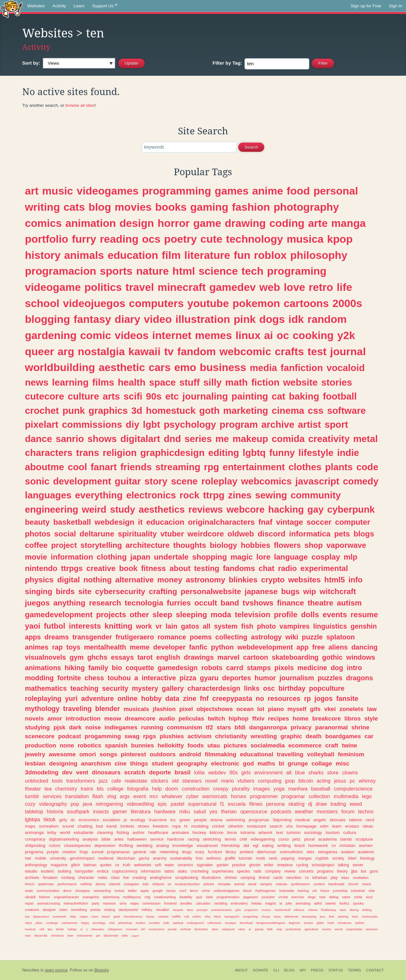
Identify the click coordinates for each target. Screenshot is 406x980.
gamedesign (178, 668)
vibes (28, 923)
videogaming (263, 839)
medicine (312, 668)
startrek (115, 884)
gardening (51, 335)
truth (127, 865)
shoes (143, 826)
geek (117, 916)
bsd (100, 826)
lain (171, 626)
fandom (197, 351)
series (198, 439)
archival (186, 929)
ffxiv (258, 718)
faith (270, 929)
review (290, 871)
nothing (98, 580)
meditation (361, 878)
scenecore (39, 736)
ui (81, 929)
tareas (150, 916)
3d (137, 410)
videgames (115, 929)
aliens (338, 647)
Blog (289, 970)
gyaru (209, 678)
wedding (144, 845)
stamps (259, 668)
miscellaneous (133, 916)
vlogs (312, 897)
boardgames (343, 736)
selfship (86, 884)
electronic (225, 763)
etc (172, 396)
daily (73, 916)
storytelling (101, 545)
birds (65, 591)
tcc (173, 820)
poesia (95, 910)
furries (179, 603)
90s (154, 396)
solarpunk (228, 929)
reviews (206, 509)
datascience (41, 916)
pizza (188, 678)
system (226, 626)
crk (315, 891)
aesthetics (162, 509)
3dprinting (282, 820)
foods (196, 745)
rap (57, 647)
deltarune (97, 534)
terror (194, 891)
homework (318, 845)
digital (69, 580)
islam (63, 910)
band (230, 603)
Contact (375, 970)
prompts (202, 910)
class (115, 878)
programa (34, 852)
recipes (278, 718)
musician (131, 929)
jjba (354, 871)
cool (77, 467)
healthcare (158, 833)
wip (310, 591)
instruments (85, 935)
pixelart (42, 424)
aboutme (44, 467)
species (243, 871)
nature (152, 271)
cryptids (322, 858)
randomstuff (282, 910)
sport (336, 424)
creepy (221, 789)
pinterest (134, 754)
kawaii (144, 351)
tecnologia (144, 603)
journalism (297, 678)
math (236, 382)
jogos (324, 698)
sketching (212, 839)
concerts (306, 871)
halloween (137, 839)
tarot (145, 657)
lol (261, 709)
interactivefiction (76, 903)
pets (342, 534)
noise (93, 727)
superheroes (223, 871)
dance (38, 439)
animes (36, 647)
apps (33, 637)
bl (282, 763)
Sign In (396, 6)
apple (145, 891)
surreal (98, 852)
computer (353, 522)
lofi (143, 929)
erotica (103, 871)
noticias (282, 884)
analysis (90, 839)
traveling (77, 709)
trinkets (127, 826)
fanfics (344, 903)
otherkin (236, 826)
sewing (271, 495)
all (206, 626)
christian (347, 845)
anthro (197, 916)
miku (185, 811)
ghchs (97, 657)
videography (53, 804)
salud (200, 811)
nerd (370, 820)
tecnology (99, 923)
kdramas (320, 878)
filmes (256, 804)
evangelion (91, 897)
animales (180, 833)
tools (57, 781)
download (246, 923)
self (42, 929)
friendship (231, 845)
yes (213, 811)
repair (29, 903)
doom (172, 789)
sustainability (181, 858)
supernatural (202, 804)
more (95, 916)
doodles (186, 903)
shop (314, 545)
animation (91, 223)
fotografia (138, 789)
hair (28, 858)
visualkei (162, 910)
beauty (37, 522)
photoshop (125, 923)
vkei (330, 709)
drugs (187, 852)
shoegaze (83, 891)
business (223, 367)
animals (84, 255)
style (371, 718)
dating (334, 897)
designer (49, 910)
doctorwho (201, 929)
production (40, 745)
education (133, 255)
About (242, 970)
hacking (286, 509)
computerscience (353, 789)
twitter (132, 891)
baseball (321, 789)
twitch (216, 718)
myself (297, 709)
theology (367, 858)
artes (119, 839)
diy (132, 424)
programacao (118, 852)
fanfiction (302, 368)
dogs (272, 319)
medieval (106, 858)
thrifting (126, 845)
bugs (290, 591)
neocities (294, 878)
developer (169, 647)
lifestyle (316, 453)
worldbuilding (60, 367)
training (303, 891)
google (158, 891)
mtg (147, 897)
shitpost (158, 884)
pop (75, 804)
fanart (104, 467)
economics (89, 820)
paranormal (332, 727)
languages (48, 495)
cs (307, 878)
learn (337, 826)
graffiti (230, 858)
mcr (154, 796)
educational (256, 754)
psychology (190, 424)
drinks (60, 929)
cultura (350, 833)
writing (42, 207)
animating (303, 903)
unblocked (36, 781)
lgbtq (254, 453)
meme (140, 647)
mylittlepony (132, 897)
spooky (358, 903)
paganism (250, 897)
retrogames (327, 852)
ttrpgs (72, 568)
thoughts (190, 545)
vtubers (246, 781)
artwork (265, 833)
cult (187, 916)
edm (324, 826)
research (105, 603)
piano (276, 709)
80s (233, 772)
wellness (214, 858)
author (139, 833)
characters (49, 453)
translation (77, 796)
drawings (199, 657)
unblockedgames (226, 891)
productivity (293, 929)
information (72, 557)
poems (201, 637)
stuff (189, 382)
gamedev (232, 287)
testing (207, 568)
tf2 (210, 727)
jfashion (164, 709)
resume (364, 615)
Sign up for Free (366, 6)
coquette (140, 668)
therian (229, 811)
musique (231, 923)
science (218, 271)
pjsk (59, 727)
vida (371, 891)
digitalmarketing (64, 839)
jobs (238, 910)
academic (366, 852)
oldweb (241, 534)
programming (177, 191)
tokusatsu (98, 929)
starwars (192, 781)
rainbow (163, 916)
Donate (260, 970)
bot (363, 871)
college (115, 789)
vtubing (110, 910)
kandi (112, 826)
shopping (210, 557)
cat (279, 396)
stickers (159, 781)
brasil (182, 772)
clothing (112, 557)
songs (108, 754)
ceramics (185, 865)
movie (36, 557)
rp (307, 698)
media (263, 368)
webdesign (115, 522)
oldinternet (291, 916)
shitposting (35, 845)
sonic (37, 481)
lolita (199, 772)
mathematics (46, 688)
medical (302, 820)
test (317, 351)
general (140, 852)
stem (215, 929)
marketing (246, 410)
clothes (305, 467)
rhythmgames (265, 891)
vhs (289, 826)
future (325, 891)
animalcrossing (49, 903)
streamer (372, 929)
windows (361, 657)
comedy (361, 481)
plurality (241, 789)
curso (284, 839)
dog (337, 668)
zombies (154, 923)
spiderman (46, 884)
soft (158, 865)
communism (184, 727)
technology (254, 239)
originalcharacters (221, 522)
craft (332, 745)
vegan (84, 916)
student (162, 763)
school (42, 303)
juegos (37, 603)
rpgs (150, 736)
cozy (30, 804)
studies (141, 923)
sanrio (70, 439)
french (29, 884)
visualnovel (207, 845)
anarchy (160, 858)
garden (223, 865)
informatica (310, 534)
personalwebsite (211, 591)
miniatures (344, 923)
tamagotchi (232, 916)
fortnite (69, 678)
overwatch (59, 916)
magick (271, 903)
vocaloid (345, 368)
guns (374, 871)
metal (365, 439)
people (200, 820)
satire (346, 897)
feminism (351, 754)
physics (39, 580)
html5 (334, 580)
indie (348, 453)
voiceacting (102, 891)
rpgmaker (205, 865)
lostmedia (287, 891)
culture (83, 396)
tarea (277, 916)
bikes (345, 878)
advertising (111, 897)
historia (55, 811)
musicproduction (187, 884)
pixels (284, 668)
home (300, 718)
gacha (144, 858)
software (346, 410)
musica (305, 239)
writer (269, 865)
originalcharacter (66, 897)
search (276, 826)
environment (268, 772)
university (58, 858)
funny (282, 453)
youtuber (268, 897)
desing (354, 910)
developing (309, 916)
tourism (332, 833)
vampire (266, 884)
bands (346, 839)
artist (309, 424)
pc (352, 781)
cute (211, 239)
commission (151, 903)
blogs (364, 534)
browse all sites (80, 105)
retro (321, 287)
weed (356, 804)
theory (342, 871)
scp (27, 916)
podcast (69, 736)
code (367, 467)
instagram (131, 884)
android (190, 754)
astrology (266, 637)
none (67, 745)
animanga (34, 833)
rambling (221, 903)
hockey (199, 833)
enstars (352, 826)
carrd (235, 668)
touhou (119, 678)
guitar (128, 481)
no (260, 698)
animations (43, 668)
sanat (252, 884)
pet (98, 935)
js (126, 820)
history (43, 255)
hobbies (255, 545)
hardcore (176, 839)
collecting (231, 637)
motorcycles (370, 916)
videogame (53, 287)
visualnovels (45, 657)
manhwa (298, 789)
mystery (145, 688)
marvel (228, 657)
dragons (360, 678)
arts (111, 396)
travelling (290, 754)
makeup (250, 439)
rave (28, 935)
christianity (231, 736)
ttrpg (214, 495)
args (125, 796)
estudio (31, 871)
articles (209, 884)
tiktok (49, 819)
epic (162, 804)
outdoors (163, 754)
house (171, 891)
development (82, 481)
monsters (327, 811)
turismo (293, 833)
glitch (75, 865)
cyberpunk (351, 509)
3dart (352, 858)
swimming (236, 820)
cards (278, 878)
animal (239, 884)
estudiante (83, 833)
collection (319, 796)
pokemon (256, 303)
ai (268, 335)
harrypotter (84, 871)
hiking (75, 668)
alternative (134, 580)
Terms (354, 970)
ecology (138, 820)
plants (339, 467)
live (126, 878)
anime (268, 191)
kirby (52, 833)
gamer (120, 811)
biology (223, 545)
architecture (148, 545)
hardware (165, 811)
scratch (135, 772)
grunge (298, 763)
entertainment (254, 467)
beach (106, 916)
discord (272, 534)
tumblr (32, 796)
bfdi (240, 727)
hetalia (257, 903)
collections (214, 923)
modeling (200, 826)
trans (88, 453)
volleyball (321, 754)
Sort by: (31, 63)
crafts (289, 351)
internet (172, 335)
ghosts (255, 865)
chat (266, 568)
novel (211, 781)
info (355, 580)
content (319, 884)
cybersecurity (120, 591)
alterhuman (267, 852)
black (218, 916)
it (140, 522)
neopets (178, 910)
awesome (62, 754)
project (64, 545)
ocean (245, 709)
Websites (36, 6)
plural (309, 839)
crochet (42, 410)
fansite (347, 698)
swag (132, 736)
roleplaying (43, 698)
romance (172, 637)
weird (94, 509)
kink (332, 916)
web (270, 287)
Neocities (31, 970)
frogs (84, 852)
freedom (161, 826)
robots (212, 668)
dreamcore (140, 718)
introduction (83, 718)
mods (260, 858)
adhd (318, 903)
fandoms (239, 568)
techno (366, 811)
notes (102, 878)
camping (248, 878)
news (36, 382)
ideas (368, 826)
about (180, 568)
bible (106, 839)
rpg (212, 467)
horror (174, 223)
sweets (331, 903)
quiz (199, 897)
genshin (364, 626)
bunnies (142, 745)
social (65, 534)
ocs (151, 239)
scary (200, 852)
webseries (143, 865)
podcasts (281, 811)
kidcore (217, 833)
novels (34, 718)
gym (76, 657)
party (95, 903)
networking (169, 852)
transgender (92, 637)
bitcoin (306, 781)
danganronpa (268, 727)
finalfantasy (329, 910)
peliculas (191, 718)
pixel (186, 709)
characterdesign (214, 688)
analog (163, 845)
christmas (57, 935)
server (358, 865)
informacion (151, 871)
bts (100, 789)
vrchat (283, 897)
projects (111, 615)
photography (306, 207)
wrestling (264, 736)
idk (296, 319)
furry (84, 239)
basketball (72, 522)
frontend (170, 903)
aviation (348, 852)
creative (101, 568)
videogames (108, 191)
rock (190, 495)
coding (287, 223)
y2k (346, 335)
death (314, 736)
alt (289, 772)
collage (322, 763)
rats (153, 852)
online (128, 698)
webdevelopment (265, 647)
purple (53, 852)
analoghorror (161, 878)
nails (257, 871)
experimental (324, 568)
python (222, 647)
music (58, 191)
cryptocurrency (125, 871)
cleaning (105, 833)
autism (349, 603)
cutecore (44, 396)
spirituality (137, 534)
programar (293, 796)
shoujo (266, 916)
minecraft (182, 287)
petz (297, 839)
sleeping (191, 615)
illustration (203, 319)
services (52, 796)
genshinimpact (82, 858)
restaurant (256, 826)
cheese (313, 910)
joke (289, 903)
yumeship (340, 891)
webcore (246, 509)
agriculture (311, 929)
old (175, 781)
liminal (264, 878)
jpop (290, 781)
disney (100, 884)
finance (290, 603)
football (340, 396)
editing (223, 453)
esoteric (48, 871)
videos (132, 335)
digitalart (140, 439)
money (170, 580)
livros (232, 833)
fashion (251, 207)
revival (119, 891)
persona (275, 804)
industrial (358, 891)
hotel (331, 923)
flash (98, 796)
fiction (265, 382)
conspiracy (35, 839)
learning (70, 382)
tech (252, 271)
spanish (116, 745)
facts (190, 910)
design (137, 223)
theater (33, 789)
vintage (289, 522)
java (88, 804)
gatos (190, 626)
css (316, 410)
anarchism (96, 763)
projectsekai (354, 929)
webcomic (245, 351)
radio (287, 568)
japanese (261, 591)
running (152, 727)
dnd (172, 439)
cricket (218, 826)
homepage (306, 826)
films (103, 382)
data (172, 698)
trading (338, 804)
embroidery (239, 903)
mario (227, 781)
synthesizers (300, 884)
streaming (178, 467)
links (252, 688)
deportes (236, 678)
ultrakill (30, 897)
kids (146, 884)
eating (268, 845)
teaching (85, 688)
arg (66, 351)
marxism (110, 903)
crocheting (200, 871)
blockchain (126, 858)
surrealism (49, 826)
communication (48, 891)
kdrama (248, 833)
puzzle (312, 637)
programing (297, 271)
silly (213, 382)
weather (304, 811)
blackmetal (111, 935)
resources (284, 698)
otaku (182, 871)
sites (310, 852)
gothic (333, 657)
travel (140, 287)
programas (259, 820)
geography (192, 763)
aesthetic (122, 367)
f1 (222, 804)
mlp (351, 557)
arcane (308, 923)
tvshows (258, 603)
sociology (313, 833)
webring (343, 916)
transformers (81, 781)
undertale (171, 557)
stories (337, 382)
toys (73, 647)
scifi (133, 396)
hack (355, 916)
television (252, 615)
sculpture (364, 839)
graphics (108, 410)
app (303, 647)
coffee (36, 545)
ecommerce (305, 745)
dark (75, 727)
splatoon (341, 637)
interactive (159, 678)
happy (85, 923)
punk (74, 410)
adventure (98, 698)
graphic (291, 736)
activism (200, 736)
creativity (329, 439)
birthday (292, 688)
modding (39, 678)
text (279, 833)
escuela (237, 804)
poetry (180, 239)
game (207, 223)
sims (123, 903)
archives (32, 878)
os (170, 884)
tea (48, 789)
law (372, 709)
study (123, 509)
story (156, 481)
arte (318, 223)
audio (167, 718)
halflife (176, 916)
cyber (193, 796)
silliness (299, 910)
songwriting (250, 916)
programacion (60, 271)
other (139, 615)
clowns (350, 772)
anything (69, 603)
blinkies (243, 580)
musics (266, 910)
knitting (119, 626)
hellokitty (171, 745)
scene (184, 481)
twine (350, 745)
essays (122, 657)
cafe (116, 781)
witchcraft (338, 591)
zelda (358, 897)
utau (214, 745)
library (231, 852)
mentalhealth (105, 647)
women (366, 845)
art (32, 191)
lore (263, 557)
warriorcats (215, 796)
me (222, 439)
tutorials (246, 858)
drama (216, 820)
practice (239, 865)
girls (246, 772)
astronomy (206, 580)
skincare (337, 820)
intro (354, 668)
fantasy (92, 319)
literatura (141, 811)
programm (251, 910)
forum (348, 811)
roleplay (219, 481)
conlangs (52, 923)
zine (190, 698)
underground (195, 923)
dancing (365, 647)
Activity (59, 6)
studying (37, 727)
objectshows (215, 709)
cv (334, 845)
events (335, 615)
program (239, 424)
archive (278, 424)
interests (85, 626)
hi (186, 826)
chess (94, 678)
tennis (230, 839)
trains (87, 789)
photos (38, 534)
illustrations (211, 878)
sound (68, 826)
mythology (42, 709)
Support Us (105, 6)
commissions (92, 424)
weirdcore (206, 534)
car (369, 736)
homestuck (171, 410)
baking (304, 396)
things (139, 763)
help (157, 789)
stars (224, 727)
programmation (228, 897)
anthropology (36, 865)
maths (266, 763)
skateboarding (295, 657)
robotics (90, 745)
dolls (310, 615)
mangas (305, 858)
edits (125, 935)
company (273, 871)
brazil (299, 845)
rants (273, 858)
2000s (347, 303)
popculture (327, 688)
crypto (273, 580)
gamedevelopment (59, 615)
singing (38, 591)
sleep (162, 615)
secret (339, 929)
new (322, 897)
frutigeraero (135, 637)
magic (241, 557)
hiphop (239, 718)
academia (327, 839)
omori (88, 754)
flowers (287, 545)
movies (133, 207)
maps (30, 826)
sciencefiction (291, 852)
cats (74, 207)
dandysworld (128, 910)
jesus (340, 781)
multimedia (346, 796)
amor (55, 718)
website (301, 382)
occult (206, 603)
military (147, 910)
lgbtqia (32, 819)
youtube (208, 303)
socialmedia (268, 745)
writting (284, 845)
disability (186, 897)
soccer (319, 522)
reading (119, 239)
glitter (320, 923)
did (246, 845)
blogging (47, 319)
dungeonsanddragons (271, 923)
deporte (160, 772)
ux (117, 865)
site (85, 591)
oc (283, 335)
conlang (68, 878)
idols (209, 897)
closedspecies (77, 845)
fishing (123, 833)
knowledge (183, 845)
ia (281, 903)
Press (317, 970)
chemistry (66, 789)
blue (300, 772)
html (184, 271)
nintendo (41, 568)
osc (269, 688)
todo (166, 923)
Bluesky (101, 970)
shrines (231, 878)
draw (321, 804)
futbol (54, 626)
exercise (298, 897)
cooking (313, 335)
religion (120, 453)
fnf (204, 698)
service (157, 839)
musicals (136, 709)
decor (67, 891)
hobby (151, 698)
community (316, 495)
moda (221, 615)
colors (55, 845)
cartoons (306, 303)
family (98, 668)
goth (209, 410)
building (65, 871)
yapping (288, 858)
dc (73, 820)
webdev (217, 772)
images (262, 789)
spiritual (178, 923)
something (79, 910)
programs (325, 871)
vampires (295, 626)
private (172, 929)
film (171, 255)
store (333, 772)
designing (63, 763)
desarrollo (41, 935)
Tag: (227, 63)
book (128, 568)
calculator (203, 903)
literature (207, 255)
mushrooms (156, 929)
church (353, 884)
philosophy (319, 255)
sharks (316, 772)
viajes (134, 903)
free (318, 647)
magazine (59, 865)
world (65, 833)
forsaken (50, 878)
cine (121, 763)
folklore (45, 897)
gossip (259, 929)
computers (157, 303)
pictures (235, 745)
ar (250, 929)
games (232, 191)
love (294, 287)
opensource (254, 811)
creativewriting (165, 897)
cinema (288, 410)
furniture (215, 852)
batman (90, 865)
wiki (292, 637)
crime (206, 891)
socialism (112, 820)
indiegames (121, 727)
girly (63, 820)
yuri (71, 698)
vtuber (172, 534)
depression (105, 845)
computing (270, 781)
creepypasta (232, 698)
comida (288, 439)
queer (39, 351)
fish (247, 626)
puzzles (330, 678)
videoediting (140, 804)
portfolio (46, 239)
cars (159, 367)
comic (96, 335)
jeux (322, 916)
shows (102, 439)
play (334, 878)
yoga (279, 789)
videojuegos (94, 303)
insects (101, 811)
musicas (30, 929)
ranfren (360, 923)
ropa (176, 826)
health (131, 382)
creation (69, 852)
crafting (163, 591)
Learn (79, 6)
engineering (51, 509)
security (115, 688)
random (327, 319)
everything (99, 495)
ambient (247, 852)
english (168, 657)
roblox (270, 255)
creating (139, 878)
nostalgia (101, 351)
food (298, 191)
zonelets (351, 709)
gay (315, 509)
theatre (321, 603)
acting (324, 781)
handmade (336, 884)
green (185, 820)
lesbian (35, 763)
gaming (209, 207)
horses (239, 796)
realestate (136, 781)
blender (108, 709)
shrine (360, 727)
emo (185, 367)
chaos (367, 884)
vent (82, 772)
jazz (103, 781)
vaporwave (346, 545)
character (86, 878)
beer (70, 935)
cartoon (255, 657)
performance (67, 884)
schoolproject (323, 865)
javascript (317, 481)
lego (367, 796)
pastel (177, 804)
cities (242, 929)
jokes (39, 923)
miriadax (224, 884)
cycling (302, 865)
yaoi (33, 626)
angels (320, 820)
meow (113, 718)
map (279, 929)
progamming (103, 736)
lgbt (151, 424)
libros (353, 718)
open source (56, 970)
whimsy (367, 781)
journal (348, 351)
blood (247, 891)
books (171, 207)
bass (343, 910)
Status (336, 970)
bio (117, 668)
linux (248, 335)
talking (343, 865)
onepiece (285, 865)
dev (67, 772)
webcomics (266, 481)
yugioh (135, 936)
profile (285, 615)
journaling (205, 396)
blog (100, 207)
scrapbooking (187, 878)
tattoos (356, 820)
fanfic (198, 647)
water (169, 865)
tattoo (169, 871)
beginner (295, 923)
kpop (340, 239)
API (303, 970)
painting (250, 396)
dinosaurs (106, 772)
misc (342, 763)
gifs (315, 709)
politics (103, 287)
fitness (154, 568)
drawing (245, 223)
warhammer (69, 923)
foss (199, 858)
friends (136, 467)
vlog (112, 796)
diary (128, 319)
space (162, 382)
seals (29, 891)
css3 (183, 891)
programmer (264, 796)
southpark (78, 811)
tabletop (34, 811)
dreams (57, 637)
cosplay (326, 557)
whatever (172, 796)
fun (242, 255)
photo (266, 626)
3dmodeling (42, 772)
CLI (276, 970)
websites (304, 580)
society (338, 858)
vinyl (369, 897)
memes (213, 335)
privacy (301, 727)
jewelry (35, 754)
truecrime (158, 820)
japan (140, 557)
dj (310, 804)
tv (169, 351)
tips (50, 929)
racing (194, 839)
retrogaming (109, 804)
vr (159, 626)
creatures (32, 910)
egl (256, 845)
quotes (106, 865)
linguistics (330, 626)
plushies (172, 736)
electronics (151, 495)
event (140, 796)
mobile (41, 858)
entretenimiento (222, 910)
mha (207, 916)
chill (243, 839)
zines (240, 495)
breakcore (326, 718)
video (158, 319)
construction (196, 789)
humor (265, 678)
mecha (326, 929)
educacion (165, 522)
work (144, 626)
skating (296, 804)
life (344, 287)
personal (336, 191)
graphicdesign (172, 453)
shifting (367, 910)
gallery (173, 688)
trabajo (72, 929)
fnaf (265, 522)
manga (348, 223)
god (249, 763)
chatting (85, 826)
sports (116, 271)
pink (245, 319)
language (291, 557)
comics (43, 223)
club (112, 923)
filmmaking (220, 754)
